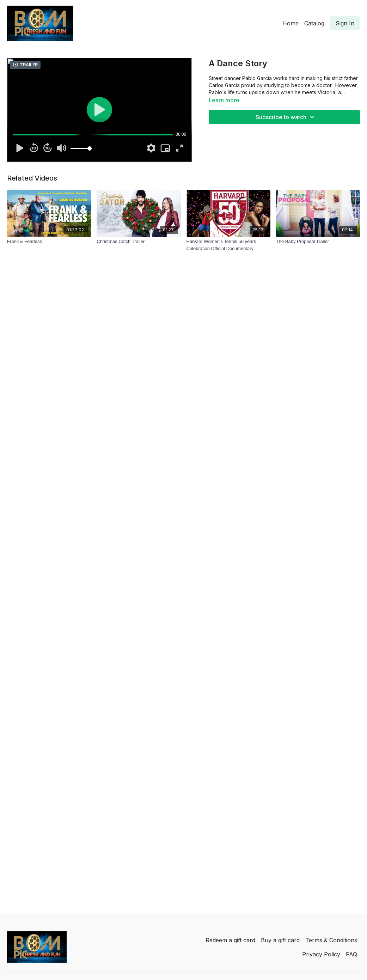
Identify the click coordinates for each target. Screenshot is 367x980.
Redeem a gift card (230, 940)
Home (290, 23)
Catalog (314, 23)
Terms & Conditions (331, 940)
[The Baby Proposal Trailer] (318, 242)
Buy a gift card (280, 940)
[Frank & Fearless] (49, 242)
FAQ (351, 954)
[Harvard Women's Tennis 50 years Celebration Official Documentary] (228, 245)
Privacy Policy (321, 954)
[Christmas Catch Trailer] (139, 242)
